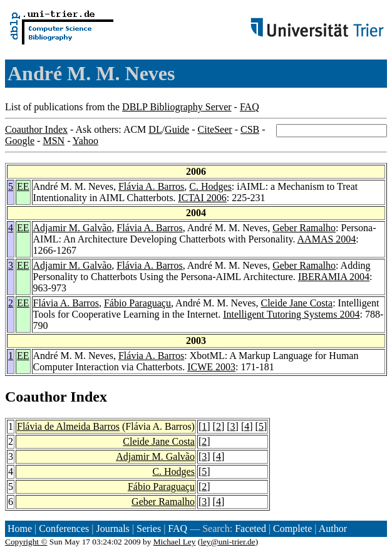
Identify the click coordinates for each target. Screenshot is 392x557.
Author (333, 528)
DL (155, 129)
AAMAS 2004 (327, 239)
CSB (250, 129)
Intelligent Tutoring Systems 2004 (291, 314)
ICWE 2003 (211, 367)
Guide (177, 129)
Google (20, 141)
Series (149, 528)
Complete (292, 528)
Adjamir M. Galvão (73, 228)
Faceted (250, 528)
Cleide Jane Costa (297, 303)
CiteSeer (215, 129)
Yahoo (85, 141)
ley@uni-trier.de (228, 542)
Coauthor (36, 397)
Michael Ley (175, 542)
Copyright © (26, 542)
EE (23, 186)
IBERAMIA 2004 (334, 277)
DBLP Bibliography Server (177, 107)
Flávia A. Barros (151, 186)
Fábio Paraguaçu (137, 303)
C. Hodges (210, 186)
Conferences (64, 528)
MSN (54, 141)
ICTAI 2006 (202, 198)
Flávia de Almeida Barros (68, 426)
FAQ (250, 107)
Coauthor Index (36, 129)
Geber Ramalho (304, 228)
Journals (112, 528)
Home (20, 528)
